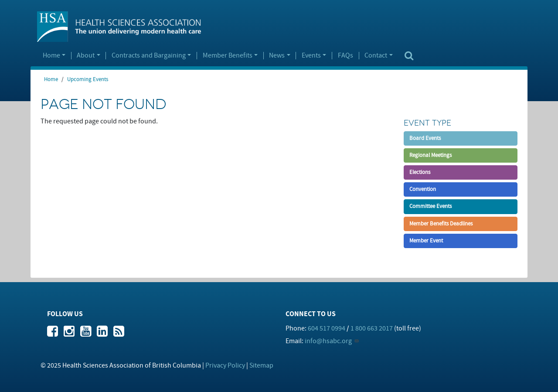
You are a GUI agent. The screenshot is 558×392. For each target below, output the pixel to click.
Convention (423, 189)
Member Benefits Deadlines (441, 224)
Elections (420, 172)
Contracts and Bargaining (149, 56)
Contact (376, 56)
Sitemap (261, 365)
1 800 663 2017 (372, 328)
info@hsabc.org (328, 341)
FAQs (345, 56)
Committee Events (430, 206)
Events (311, 56)
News (277, 56)
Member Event (426, 241)
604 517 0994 (327, 328)
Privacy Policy (225, 365)
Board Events (425, 138)
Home (51, 56)
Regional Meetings (430, 155)
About (86, 56)
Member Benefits (228, 56)
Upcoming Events (88, 79)
